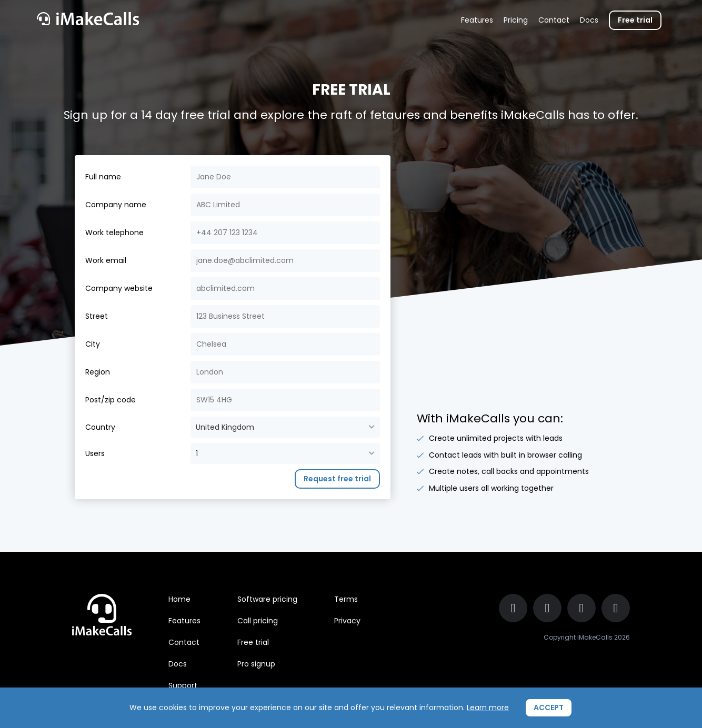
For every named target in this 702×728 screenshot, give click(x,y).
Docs (589, 20)
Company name (116, 205)
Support (183, 685)
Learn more (488, 707)
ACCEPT (549, 707)
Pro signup (256, 664)
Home (179, 599)
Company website (119, 288)
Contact (554, 20)
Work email (106, 260)
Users (95, 453)
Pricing (516, 20)
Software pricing (267, 599)
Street (97, 316)
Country (100, 427)
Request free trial (337, 479)
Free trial (635, 20)
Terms (346, 599)
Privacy (347, 621)
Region (98, 372)
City (93, 344)
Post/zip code (111, 400)
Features (477, 20)
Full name (103, 177)
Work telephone (114, 232)
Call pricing (258, 621)
